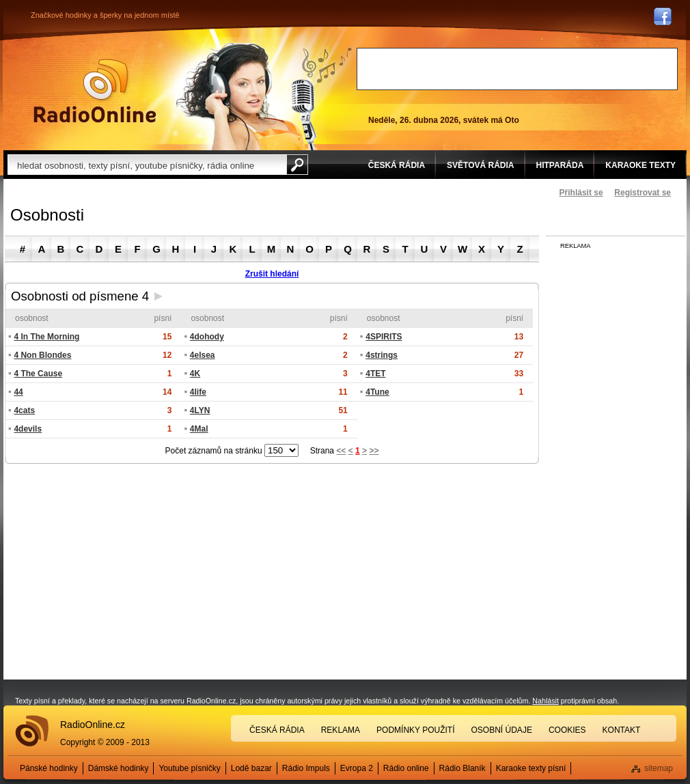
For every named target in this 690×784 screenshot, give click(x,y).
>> (374, 451)
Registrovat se (643, 193)
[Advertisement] (517, 69)
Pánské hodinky (49, 768)
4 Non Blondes (42, 355)
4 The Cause (38, 374)
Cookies (567, 730)
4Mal (199, 429)
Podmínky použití (415, 730)
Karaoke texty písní (531, 768)
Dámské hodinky (119, 768)
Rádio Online (95, 91)
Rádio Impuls (306, 768)
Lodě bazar (251, 768)
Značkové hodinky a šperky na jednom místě (105, 15)
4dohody (207, 337)
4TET (375, 374)
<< (341, 451)
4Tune (377, 392)
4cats (24, 410)
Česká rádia (277, 730)
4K (195, 374)
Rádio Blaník (463, 768)
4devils (28, 429)
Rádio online (406, 768)
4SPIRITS (384, 337)
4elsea (203, 355)
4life (198, 392)
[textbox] (147, 165)
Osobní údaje (502, 730)
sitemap (659, 768)
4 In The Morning (46, 337)
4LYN (200, 410)
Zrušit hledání (272, 274)
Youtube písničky (189, 768)
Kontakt (622, 730)
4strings (382, 355)
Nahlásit (546, 701)
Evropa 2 (357, 768)
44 (18, 392)
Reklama (341, 730)
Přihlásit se (581, 193)
